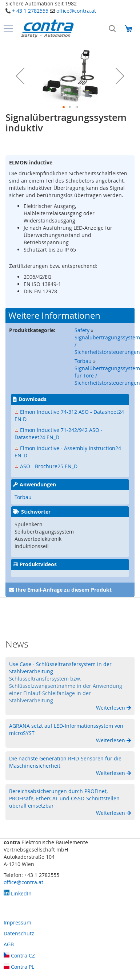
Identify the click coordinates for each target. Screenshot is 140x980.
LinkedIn (18, 893)
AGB (9, 944)
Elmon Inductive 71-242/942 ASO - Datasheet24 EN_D (59, 434)
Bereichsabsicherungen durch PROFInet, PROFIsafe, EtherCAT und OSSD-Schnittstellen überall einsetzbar (64, 798)
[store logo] (47, 28)
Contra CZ (19, 956)
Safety (82, 330)
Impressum (17, 922)
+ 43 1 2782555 (30, 11)
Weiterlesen (111, 708)
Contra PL (19, 967)
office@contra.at (76, 11)
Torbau (83, 361)
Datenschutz (19, 933)
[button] (20, 76)
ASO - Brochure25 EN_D (49, 466)
